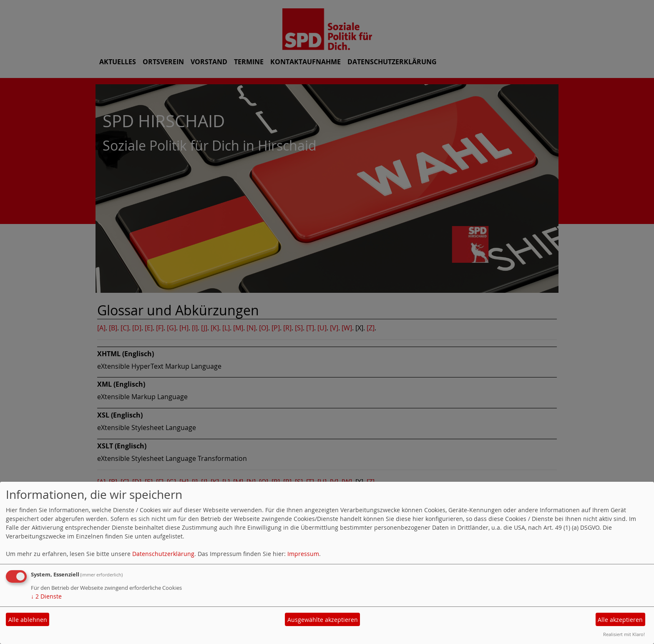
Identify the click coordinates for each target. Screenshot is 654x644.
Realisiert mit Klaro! (624, 634)
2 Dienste (46, 596)
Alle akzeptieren (620, 620)
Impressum (303, 554)
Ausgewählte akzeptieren (323, 620)
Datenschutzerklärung (163, 554)
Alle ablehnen (28, 620)
